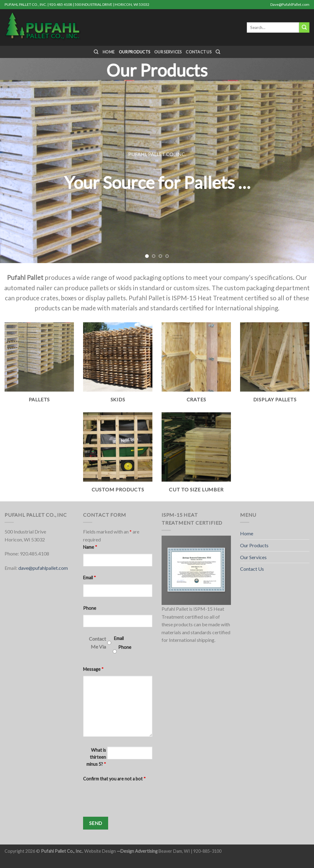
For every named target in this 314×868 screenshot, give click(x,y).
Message (93, 669)
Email (89, 578)
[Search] (96, 52)
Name (90, 547)
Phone (90, 608)
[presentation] (130, 797)
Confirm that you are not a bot (114, 779)
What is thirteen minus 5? (96, 757)
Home (109, 52)
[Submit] (304, 27)
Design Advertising (139, 851)
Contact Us (199, 52)
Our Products (134, 52)
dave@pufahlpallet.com (43, 568)
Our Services (168, 52)
